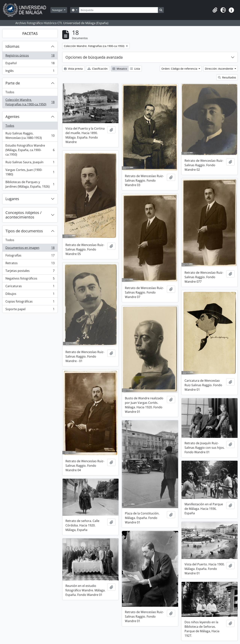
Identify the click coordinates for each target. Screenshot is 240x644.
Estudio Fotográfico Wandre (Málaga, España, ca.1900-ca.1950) (30, 150)
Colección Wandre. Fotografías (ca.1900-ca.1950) (30, 102)
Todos (10, 92)
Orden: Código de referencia (180, 69)
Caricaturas (30, 287)
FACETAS (30, 33)
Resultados (227, 77)
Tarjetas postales (30, 272)
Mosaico (120, 69)
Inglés (30, 72)
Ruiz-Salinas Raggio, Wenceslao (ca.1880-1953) (30, 136)
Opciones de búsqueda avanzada (94, 57)
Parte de (13, 83)
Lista (135, 69)
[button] (215, 10)
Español (30, 64)
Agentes (12, 117)
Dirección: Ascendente (219, 69)
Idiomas (12, 46)
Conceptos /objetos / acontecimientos (23, 215)
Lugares (12, 199)
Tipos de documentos (24, 231)
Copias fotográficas (30, 302)
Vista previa (73, 69)
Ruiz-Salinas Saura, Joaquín (30, 163)
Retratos (30, 264)
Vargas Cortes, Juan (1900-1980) (30, 172)
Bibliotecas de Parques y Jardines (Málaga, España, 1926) (30, 184)
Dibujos (30, 295)
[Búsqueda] (118, 10)
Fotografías (30, 256)
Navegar (58, 10)
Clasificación (98, 69)
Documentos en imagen (30, 249)
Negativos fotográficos (30, 279)
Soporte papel (30, 310)
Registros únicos (30, 56)
